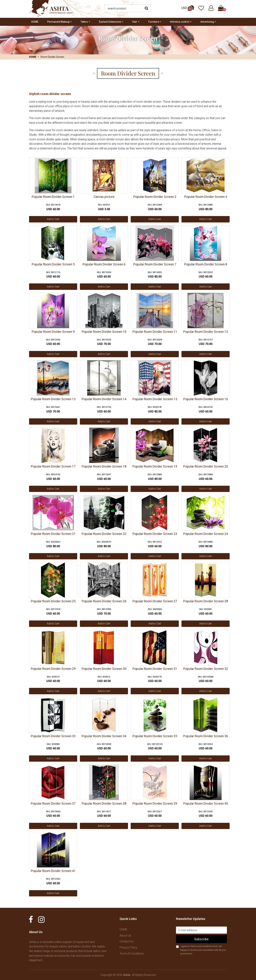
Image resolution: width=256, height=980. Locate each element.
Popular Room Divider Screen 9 (53, 332)
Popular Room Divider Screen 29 (53, 669)
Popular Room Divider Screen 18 (104, 466)
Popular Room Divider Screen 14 (104, 399)
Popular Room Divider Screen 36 (206, 736)
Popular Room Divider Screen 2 (155, 197)
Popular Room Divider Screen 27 (155, 601)
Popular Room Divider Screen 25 (53, 601)
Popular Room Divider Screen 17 (53, 466)
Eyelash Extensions (110, 22)
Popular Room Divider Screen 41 (53, 871)
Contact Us (127, 941)
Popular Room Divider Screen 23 (155, 534)
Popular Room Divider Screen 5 (53, 264)
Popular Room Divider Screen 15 (155, 399)
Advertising (207, 22)
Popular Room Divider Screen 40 (206, 804)
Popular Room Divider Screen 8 (206, 264)
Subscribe (201, 939)
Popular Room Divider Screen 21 (53, 534)
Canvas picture (104, 197)
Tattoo (84, 22)
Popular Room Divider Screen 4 (206, 197)
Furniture (154, 22)
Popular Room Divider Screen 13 (53, 399)
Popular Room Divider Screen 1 (53, 197)
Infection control (180, 22)
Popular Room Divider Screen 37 (53, 804)
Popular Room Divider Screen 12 (206, 332)
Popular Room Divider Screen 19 (155, 466)
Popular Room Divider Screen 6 (104, 264)
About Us (125, 936)
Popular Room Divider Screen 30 (104, 669)
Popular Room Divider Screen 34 (104, 736)
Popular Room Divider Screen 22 (104, 534)
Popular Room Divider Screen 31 (155, 669)
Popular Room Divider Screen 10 (104, 332)
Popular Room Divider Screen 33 (53, 736)
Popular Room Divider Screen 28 (206, 601)
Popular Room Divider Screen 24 (206, 534)
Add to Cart (53, 219)
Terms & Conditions (132, 954)
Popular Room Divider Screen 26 (104, 601)
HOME (35, 22)
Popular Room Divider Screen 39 (155, 804)
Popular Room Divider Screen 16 (206, 399)
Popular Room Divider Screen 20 (206, 466)
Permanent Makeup (58, 22)
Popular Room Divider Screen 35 (155, 736)
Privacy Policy (128, 947)
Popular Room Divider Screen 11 (155, 332)
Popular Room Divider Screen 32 (206, 669)
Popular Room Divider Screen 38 (104, 804)
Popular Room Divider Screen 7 (155, 264)
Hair (135, 22)
